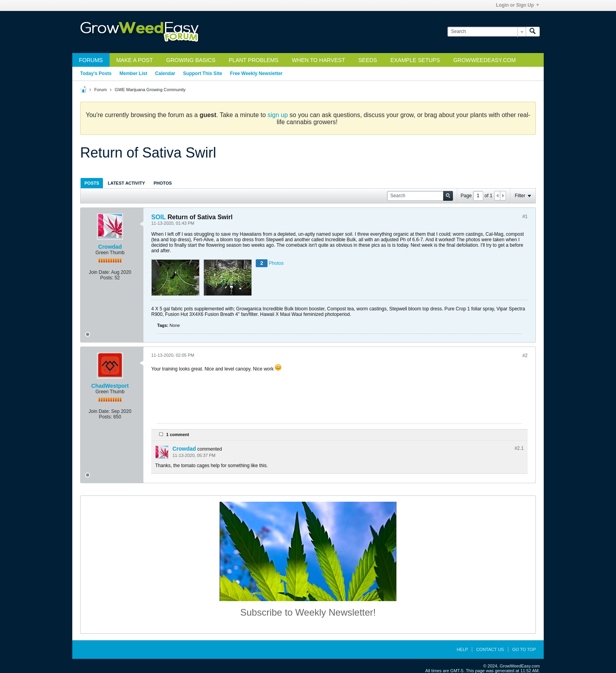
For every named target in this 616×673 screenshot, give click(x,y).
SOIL (159, 217)
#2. (519, 448)
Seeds (368, 60)
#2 (525, 356)
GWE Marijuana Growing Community (150, 90)
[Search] (487, 32)
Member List (133, 73)
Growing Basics (191, 60)
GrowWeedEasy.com (485, 60)
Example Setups (415, 60)
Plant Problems (254, 60)
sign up (278, 115)
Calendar (165, 73)
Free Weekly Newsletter (256, 73)
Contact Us (490, 649)
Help (462, 649)
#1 (525, 216)
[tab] (92, 183)
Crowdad (110, 247)
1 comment (178, 435)
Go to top (524, 649)
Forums (91, 60)
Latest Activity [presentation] (126, 183)
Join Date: (99, 272)
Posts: (107, 278)
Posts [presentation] (92, 183)
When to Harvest (318, 60)
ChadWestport (110, 386)
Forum (101, 90)
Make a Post (135, 60)
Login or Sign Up (517, 5)
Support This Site (203, 73)
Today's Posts (96, 73)
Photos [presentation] (163, 183)
